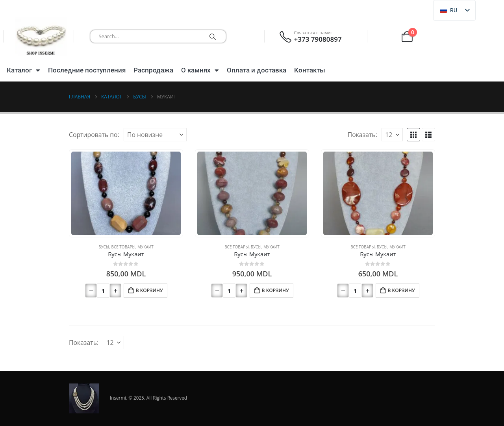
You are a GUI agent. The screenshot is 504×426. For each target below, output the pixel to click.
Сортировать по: (94, 135)
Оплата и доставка (257, 70)
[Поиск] (213, 36)
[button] (413, 135)
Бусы (104, 247)
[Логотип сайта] (41, 36)
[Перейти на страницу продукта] (126, 194)
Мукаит (145, 247)
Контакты (310, 70)
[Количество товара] (103, 291)
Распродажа (153, 70)
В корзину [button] (149, 290)
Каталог (23, 70)
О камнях (200, 70)
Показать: (362, 135)
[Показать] (392, 135)
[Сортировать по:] (155, 135)
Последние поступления (87, 70)
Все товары (123, 247)
